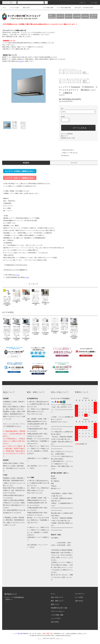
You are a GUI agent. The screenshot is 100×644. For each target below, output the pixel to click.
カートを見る (79, 597)
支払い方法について (57, 597)
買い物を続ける (64, 155)
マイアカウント (80, 594)
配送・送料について (57, 601)
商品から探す (25, 8)
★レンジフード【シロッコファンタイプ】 (72, 71)
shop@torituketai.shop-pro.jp (63, 636)
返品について (64, 136)
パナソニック (66, 69)
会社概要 (77, 16)
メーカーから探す (13, 8)
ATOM (57, 622)
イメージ (74, 163)
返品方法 (69, 16)
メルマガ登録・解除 (47, 8)
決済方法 (60, 16)
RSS (52, 622)
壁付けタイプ (86, 74)
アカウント (82, 3)
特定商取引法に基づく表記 (68, 138)
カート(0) (93, 3)
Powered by (50, 639)
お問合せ (85, 16)
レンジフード (73, 69)
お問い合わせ (77, 8)
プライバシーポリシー (58, 611)
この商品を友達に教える (66, 150)
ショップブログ (56, 618)
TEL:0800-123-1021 (88, 8)
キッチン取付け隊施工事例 (63, 8)
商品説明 (26, 163)
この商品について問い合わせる (68, 153)
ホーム (4, 8)
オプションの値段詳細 (67, 134)
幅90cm (85, 72)
